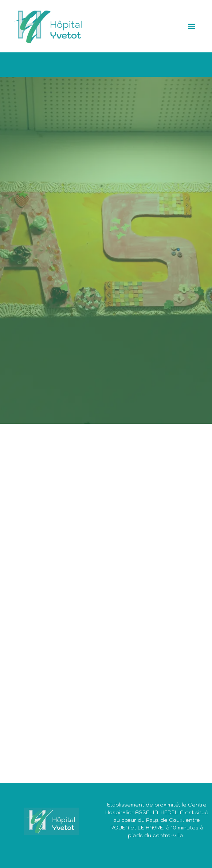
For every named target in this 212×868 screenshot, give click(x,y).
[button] (192, 26)
